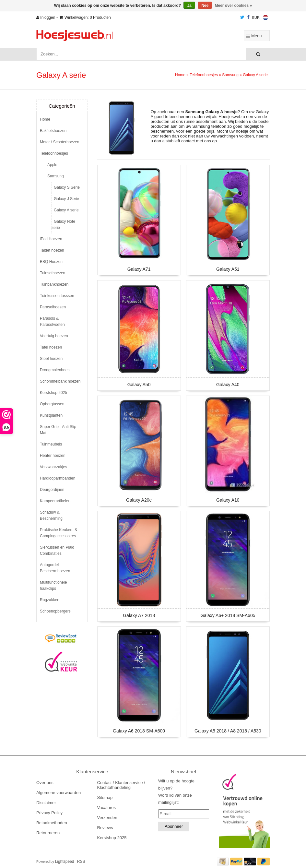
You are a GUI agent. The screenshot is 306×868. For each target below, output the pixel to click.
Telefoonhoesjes (204, 75)
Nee (205, 6)
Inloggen (46, 18)
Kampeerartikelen (55, 501)
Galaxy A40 (228, 385)
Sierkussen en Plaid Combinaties (57, 550)
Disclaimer (46, 803)
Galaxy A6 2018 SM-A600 (139, 731)
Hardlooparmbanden (58, 478)
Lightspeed (65, 862)
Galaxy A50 (139, 385)
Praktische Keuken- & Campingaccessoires (59, 533)
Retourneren (48, 833)
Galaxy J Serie (66, 199)
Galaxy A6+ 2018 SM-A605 (228, 615)
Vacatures (107, 808)
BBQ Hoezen (51, 262)
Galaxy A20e (139, 500)
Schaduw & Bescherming (51, 515)
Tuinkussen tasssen (57, 296)
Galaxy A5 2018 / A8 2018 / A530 (228, 731)
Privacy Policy (49, 813)
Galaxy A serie (255, 75)
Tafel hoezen (51, 347)
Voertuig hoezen (54, 336)
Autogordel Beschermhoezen (55, 568)
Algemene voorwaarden (59, 793)
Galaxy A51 (228, 269)
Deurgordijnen (52, 490)
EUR (256, 18)
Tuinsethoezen (53, 273)
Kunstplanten (51, 415)
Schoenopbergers (55, 611)
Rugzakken (50, 600)
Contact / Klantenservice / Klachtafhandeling (121, 785)
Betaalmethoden (52, 823)
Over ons (45, 783)
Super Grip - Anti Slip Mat (58, 430)
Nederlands (265, 18)
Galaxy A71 (139, 269)
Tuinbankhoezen (54, 284)
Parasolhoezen (53, 307)
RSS (81, 862)
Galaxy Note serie (63, 225)
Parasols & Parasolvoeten (52, 321)
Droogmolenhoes (55, 370)
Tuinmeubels (51, 444)
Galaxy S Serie (67, 187)
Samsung (230, 75)
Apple (52, 165)
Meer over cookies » (234, 6)
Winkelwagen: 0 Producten (85, 18)
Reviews (105, 828)
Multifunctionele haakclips (53, 585)
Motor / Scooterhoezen (59, 142)
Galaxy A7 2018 (139, 615)
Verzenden (107, 818)
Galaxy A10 (228, 500)
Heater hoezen (53, 456)
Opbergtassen (52, 404)
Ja (189, 6)
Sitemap (105, 797)
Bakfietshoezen (53, 131)
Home (180, 75)
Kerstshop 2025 (53, 393)
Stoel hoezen (51, 359)
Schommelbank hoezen (60, 381)
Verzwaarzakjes (53, 467)
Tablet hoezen (52, 250)
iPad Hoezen (51, 239)
